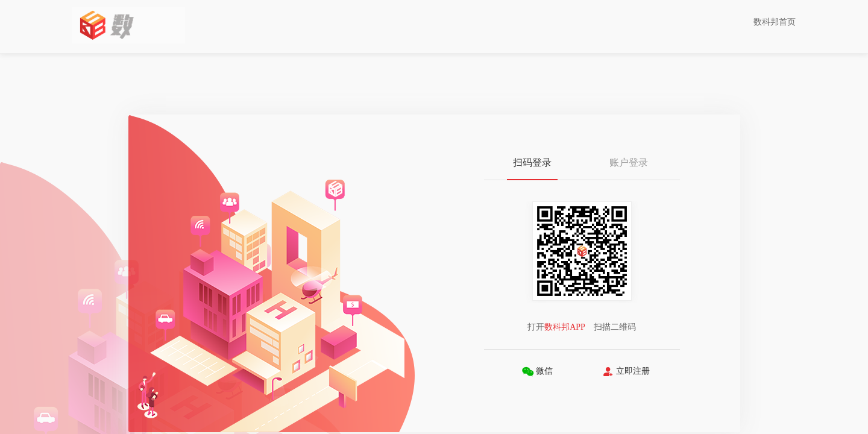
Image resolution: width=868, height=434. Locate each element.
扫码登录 (532, 162)
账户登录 (629, 162)
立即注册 (626, 372)
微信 (537, 372)
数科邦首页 (775, 22)
